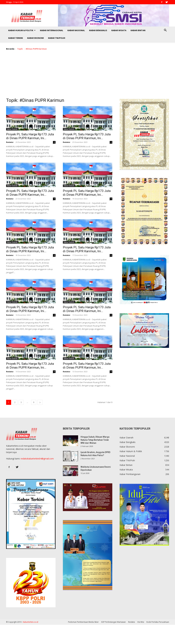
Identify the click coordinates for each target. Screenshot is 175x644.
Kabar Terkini (16, 38)
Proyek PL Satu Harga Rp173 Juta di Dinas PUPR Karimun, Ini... (30, 136)
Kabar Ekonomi (35, 38)
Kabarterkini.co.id (31, 622)
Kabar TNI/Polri (57, 38)
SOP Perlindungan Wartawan (113, 622)
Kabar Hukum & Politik (22, 30)
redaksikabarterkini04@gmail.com (37, 459)
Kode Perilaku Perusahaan (158, 622)
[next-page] (40, 402)
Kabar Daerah (12, 129)
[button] (165, 31)
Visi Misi (141, 622)
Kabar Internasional (52, 30)
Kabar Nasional (76, 30)
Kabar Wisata (119, 30)
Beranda (10, 49)
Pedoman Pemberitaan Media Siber (83, 622)
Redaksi (10, 142)
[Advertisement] (88, 76)
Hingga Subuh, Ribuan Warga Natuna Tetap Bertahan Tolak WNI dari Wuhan (95, 440)
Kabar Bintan (138, 30)
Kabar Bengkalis (98, 30)
